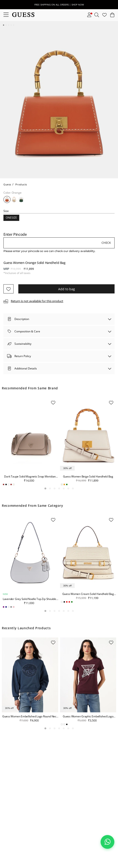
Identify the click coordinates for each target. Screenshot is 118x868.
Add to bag (67, 289)
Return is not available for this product (37, 301)
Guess (7, 184)
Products (21, 184)
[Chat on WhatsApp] (107, 842)
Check (106, 243)
